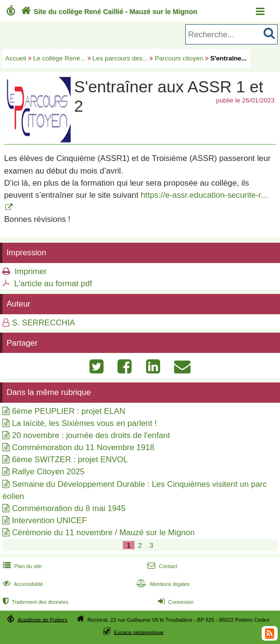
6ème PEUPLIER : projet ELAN (69, 411)
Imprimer (30, 271)
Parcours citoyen (179, 58)
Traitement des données (35, 602)
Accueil (16, 58)
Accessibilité (22, 584)
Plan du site (21, 566)
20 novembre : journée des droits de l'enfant (91, 435)
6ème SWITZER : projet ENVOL (70, 460)
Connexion (175, 602)
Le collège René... (59, 58)
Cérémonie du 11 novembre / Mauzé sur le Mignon (103, 533)
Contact (161, 566)
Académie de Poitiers (42, 619)
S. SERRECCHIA (44, 323)
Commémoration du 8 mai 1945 (69, 508)
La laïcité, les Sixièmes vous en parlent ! (84, 423)
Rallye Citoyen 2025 (48, 472)
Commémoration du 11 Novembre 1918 (83, 447)
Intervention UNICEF (50, 520)
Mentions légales (162, 584)
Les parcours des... (120, 58)
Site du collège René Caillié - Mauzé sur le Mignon (108, 12)
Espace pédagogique (139, 632)
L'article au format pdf (53, 284)
